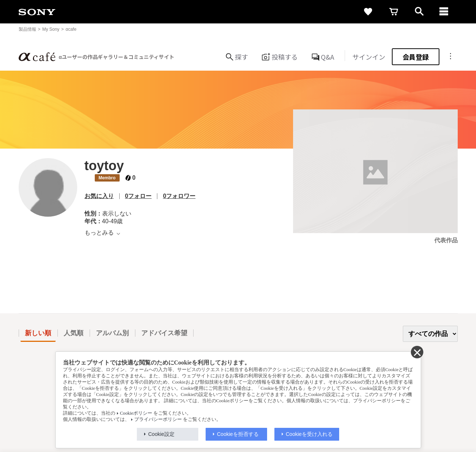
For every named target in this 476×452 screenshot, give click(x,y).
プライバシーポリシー (158, 419)
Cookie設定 (161, 434)
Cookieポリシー (136, 413)
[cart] (394, 12)
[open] (419, 12)
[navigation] (445, 12)
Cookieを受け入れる (309, 434)
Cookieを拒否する (238, 434)
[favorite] (368, 12)
